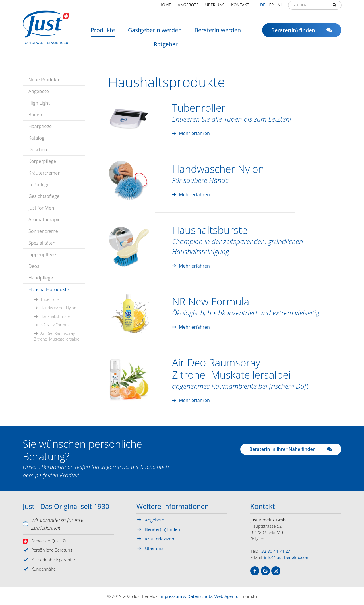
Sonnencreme (43, 231)
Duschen (38, 150)
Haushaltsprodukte (49, 289)
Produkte (103, 33)
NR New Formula (55, 325)
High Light (39, 103)
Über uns (215, 7)
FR (271, 7)
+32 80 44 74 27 (275, 551)
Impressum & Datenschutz (186, 596)
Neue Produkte (44, 80)
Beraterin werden (218, 33)
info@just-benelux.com (287, 557)
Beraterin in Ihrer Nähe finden (291, 449)
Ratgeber (166, 47)
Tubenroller (51, 299)
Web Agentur (227, 596)
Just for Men (41, 208)
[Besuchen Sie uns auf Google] (265, 571)
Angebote (188, 7)
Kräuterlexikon (160, 539)
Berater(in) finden (302, 33)
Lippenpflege (42, 254)
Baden (35, 115)
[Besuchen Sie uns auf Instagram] (276, 571)
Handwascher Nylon (58, 308)
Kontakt (240, 7)
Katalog (36, 138)
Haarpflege (40, 126)
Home (165, 7)
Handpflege (41, 278)
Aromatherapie (45, 219)
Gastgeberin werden (155, 33)
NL (280, 7)
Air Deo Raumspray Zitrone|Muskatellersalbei (57, 336)
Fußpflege (39, 185)
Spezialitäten (42, 243)
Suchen (334, 7)
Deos (34, 266)
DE (263, 7)
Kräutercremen (45, 173)
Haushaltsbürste (55, 316)
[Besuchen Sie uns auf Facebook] (255, 571)
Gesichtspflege (44, 196)
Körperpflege (42, 161)
